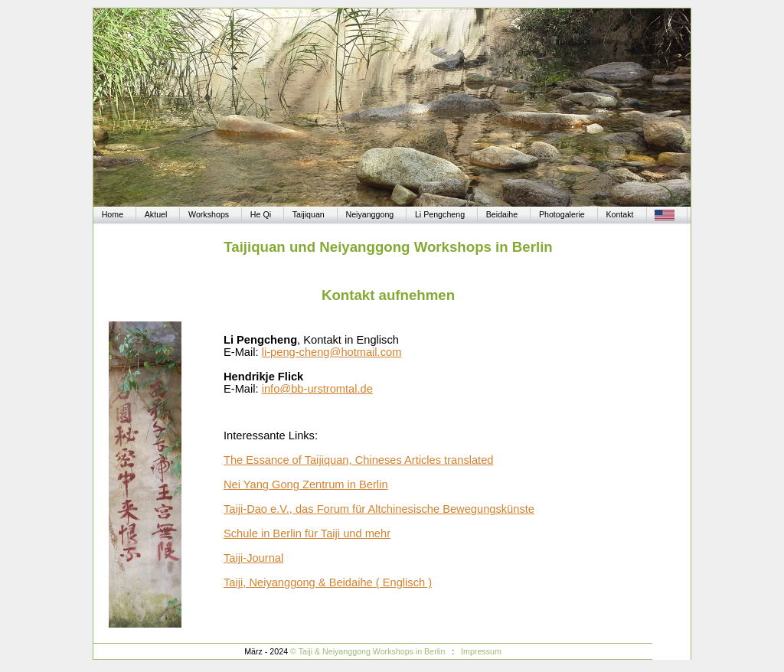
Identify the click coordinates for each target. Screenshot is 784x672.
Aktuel (156, 214)
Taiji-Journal (253, 558)
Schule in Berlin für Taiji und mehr (307, 533)
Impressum (481, 651)
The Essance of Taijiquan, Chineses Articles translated (359, 460)
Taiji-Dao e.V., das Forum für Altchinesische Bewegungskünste (379, 509)
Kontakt (619, 214)
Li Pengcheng (440, 214)
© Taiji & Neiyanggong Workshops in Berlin (369, 651)
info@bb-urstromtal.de (317, 389)
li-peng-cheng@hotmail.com (332, 352)
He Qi (261, 214)
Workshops (209, 214)
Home (113, 214)
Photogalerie (562, 214)
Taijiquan (309, 214)
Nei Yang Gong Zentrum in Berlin (306, 484)
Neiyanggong (369, 214)
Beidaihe (502, 214)
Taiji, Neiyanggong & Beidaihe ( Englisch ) (328, 582)
